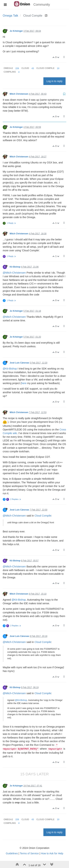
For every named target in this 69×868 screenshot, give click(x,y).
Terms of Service (29, 853)
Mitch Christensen (19, 94)
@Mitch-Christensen (14, 273)
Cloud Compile (43, 516)
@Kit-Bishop (10, 369)
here (24, 383)
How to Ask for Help (52, 853)
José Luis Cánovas (19, 363)
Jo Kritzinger (16, 31)
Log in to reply (54, 81)
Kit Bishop (15, 267)
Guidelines (12, 853)
